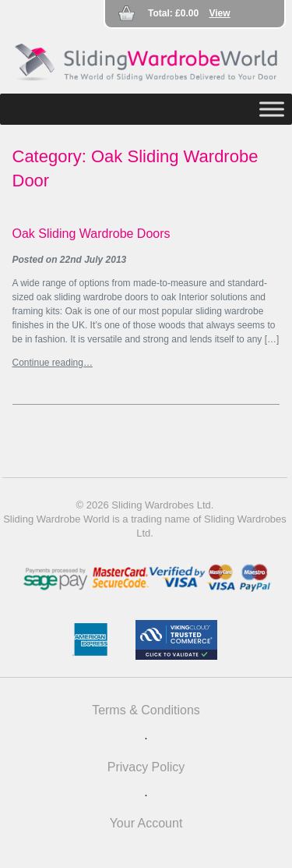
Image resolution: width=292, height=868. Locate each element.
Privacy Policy (146, 767)
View (220, 13)
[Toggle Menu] (272, 109)
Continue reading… (53, 363)
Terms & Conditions (146, 710)
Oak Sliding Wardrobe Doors (91, 234)
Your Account (146, 823)
